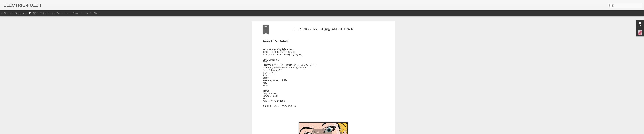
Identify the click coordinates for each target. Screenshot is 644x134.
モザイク (44, 13)
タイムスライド (93, 13)
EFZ (341, 20)
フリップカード (23, 13)
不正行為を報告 (342, 132)
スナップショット (74, 13)
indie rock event (329, 25)
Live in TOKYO (346, 25)
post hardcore (361, 25)
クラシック (7, 13)
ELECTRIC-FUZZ (301, 25)
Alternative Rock (282, 25)
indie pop (315, 25)
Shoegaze (317, 28)
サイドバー (57, 13)
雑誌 (35, 13)
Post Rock (375, 25)
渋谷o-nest (329, 28)
